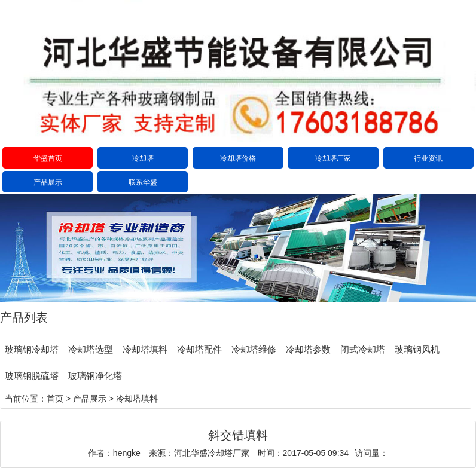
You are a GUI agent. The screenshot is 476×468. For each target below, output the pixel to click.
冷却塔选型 (91, 349)
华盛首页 (48, 158)
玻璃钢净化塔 (95, 376)
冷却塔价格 (238, 158)
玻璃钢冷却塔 (32, 349)
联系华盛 (143, 182)
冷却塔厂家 (333, 158)
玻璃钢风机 (417, 349)
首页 (55, 399)
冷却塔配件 (199, 349)
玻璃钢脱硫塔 (32, 376)
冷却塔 (143, 158)
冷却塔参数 (308, 349)
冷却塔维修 (254, 349)
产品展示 (48, 182)
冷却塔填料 (145, 349)
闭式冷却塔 (363, 349)
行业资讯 (428, 158)
